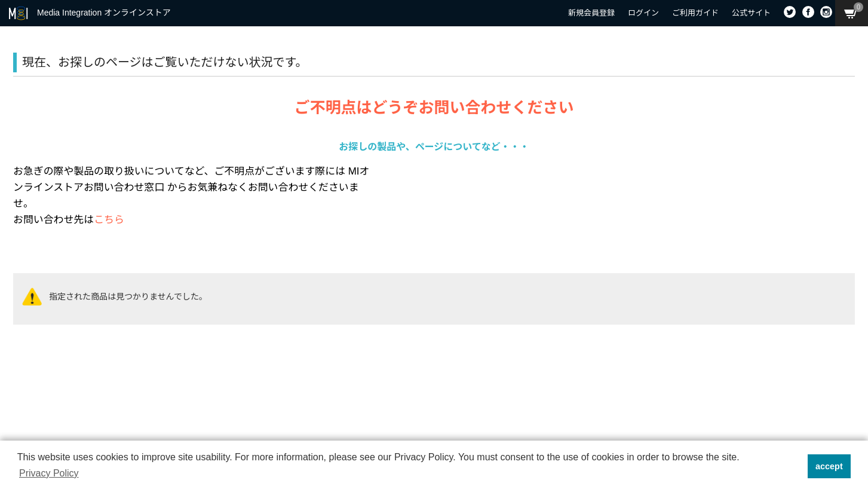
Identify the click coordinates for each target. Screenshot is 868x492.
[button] (795, 466)
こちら (109, 220)
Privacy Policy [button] (49, 473)
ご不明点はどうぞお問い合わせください (434, 108)
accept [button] (829, 466)
